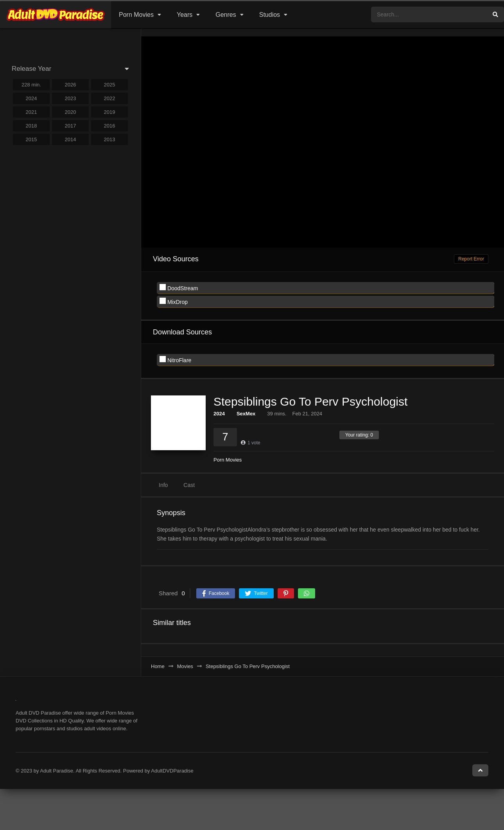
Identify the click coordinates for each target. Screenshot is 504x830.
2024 (219, 414)
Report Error (471, 259)
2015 (31, 139)
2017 (71, 126)
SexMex (246, 414)
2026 (71, 85)
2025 (110, 85)
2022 (110, 98)
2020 (71, 112)
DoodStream (179, 288)
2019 (110, 112)
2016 (110, 126)
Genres (226, 15)
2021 (31, 112)
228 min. (31, 85)
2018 (31, 126)
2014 (71, 139)
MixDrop (174, 301)
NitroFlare (175, 360)
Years (185, 15)
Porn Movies (136, 15)
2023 (71, 98)
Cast (189, 485)
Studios (270, 15)
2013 (110, 139)
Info (163, 485)
